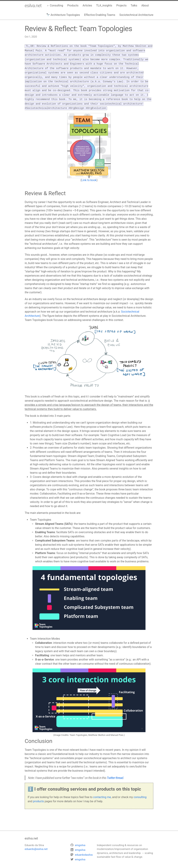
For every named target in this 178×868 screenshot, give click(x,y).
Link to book (89, 176)
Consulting (56, 5)
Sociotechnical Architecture (136, 15)
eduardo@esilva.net (36, 845)
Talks (134, 5)
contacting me (102, 793)
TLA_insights (104, 5)
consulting (140, 793)
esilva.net (33, 6)
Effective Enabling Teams (100, 15)
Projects (121, 5)
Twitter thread (115, 774)
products (39, 797)
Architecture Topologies (65, 15)
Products (73, 5)
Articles (87, 5)
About (145, 5)
